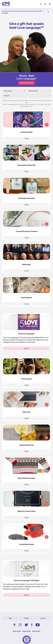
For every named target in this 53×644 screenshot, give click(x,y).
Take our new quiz (26, 83)
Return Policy (36, 631)
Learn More (5, 13)
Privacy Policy (26, 631)
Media (26, 618)
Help (10, 618)
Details (27, 139)
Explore (26, 348)
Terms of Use (17, 631)
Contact (43, 618)
